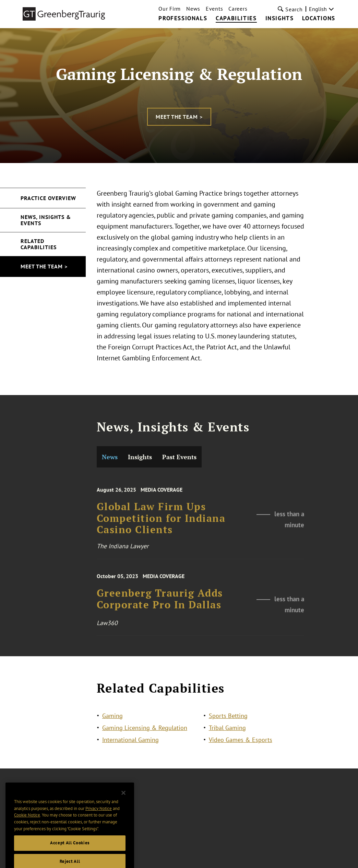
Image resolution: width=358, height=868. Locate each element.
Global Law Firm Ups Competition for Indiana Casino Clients (161, 558)
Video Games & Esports (241, 740)
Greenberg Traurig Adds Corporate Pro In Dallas (160, 638)
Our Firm (170, 9)
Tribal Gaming (227, 728)
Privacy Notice (99, 816)
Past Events (179, 492)
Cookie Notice (27, 823)
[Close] (123, 800)
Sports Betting (228, 716)
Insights (280, 19)
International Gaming (130, 740)
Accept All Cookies (70, 850)
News (193, 9)
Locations (319, 19)
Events (214, 9)
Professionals (183, 19)
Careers (238, 9)
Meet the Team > (179, 117)
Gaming (112, 716)
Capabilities (236, 19)
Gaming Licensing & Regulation (145, 728)
